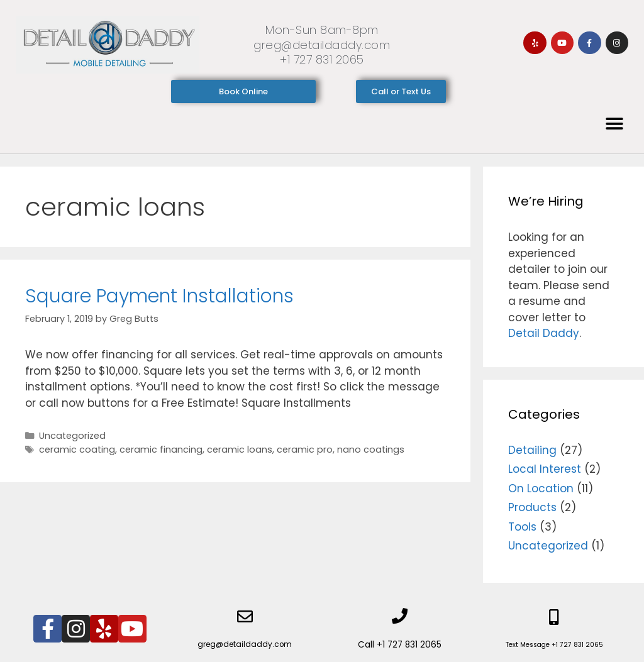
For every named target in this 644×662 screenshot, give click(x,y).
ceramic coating (77, 450)
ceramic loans (240, 450)
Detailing (532, 450)
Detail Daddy (544, 333)
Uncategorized (72, 436)
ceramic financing (161, 450)
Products (532, 507)
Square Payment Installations (159, 296)
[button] (614, 124)
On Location (541, 488)
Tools (522, 527)
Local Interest (545, 469)
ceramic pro (305, 450)
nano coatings (371, 450)
